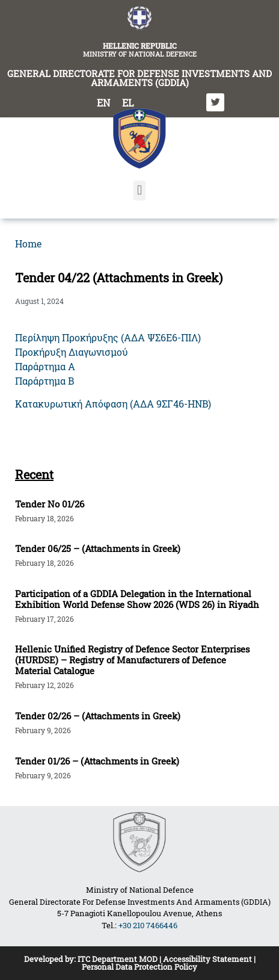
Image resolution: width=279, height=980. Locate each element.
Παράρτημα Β (44, 381)
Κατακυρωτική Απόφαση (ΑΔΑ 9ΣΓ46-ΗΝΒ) (113, 404)
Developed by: (51, 959)
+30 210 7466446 (148, 925)
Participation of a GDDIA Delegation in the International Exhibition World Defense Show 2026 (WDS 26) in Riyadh (137, 599)
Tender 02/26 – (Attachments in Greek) (98, 716)
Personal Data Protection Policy (139, 967)
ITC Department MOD (118, 959)
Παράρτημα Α (45, 366)
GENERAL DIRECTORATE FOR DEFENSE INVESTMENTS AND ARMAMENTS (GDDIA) (139, 78)
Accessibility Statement (207, 959)
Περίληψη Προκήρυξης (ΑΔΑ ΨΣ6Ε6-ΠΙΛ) (108, 337)
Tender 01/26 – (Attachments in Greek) (97, 761)
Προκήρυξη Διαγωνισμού (72, 352)
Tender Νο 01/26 (50, 504)
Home (28, 243)
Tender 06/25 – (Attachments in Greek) (98, 548)
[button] (139, 191)
